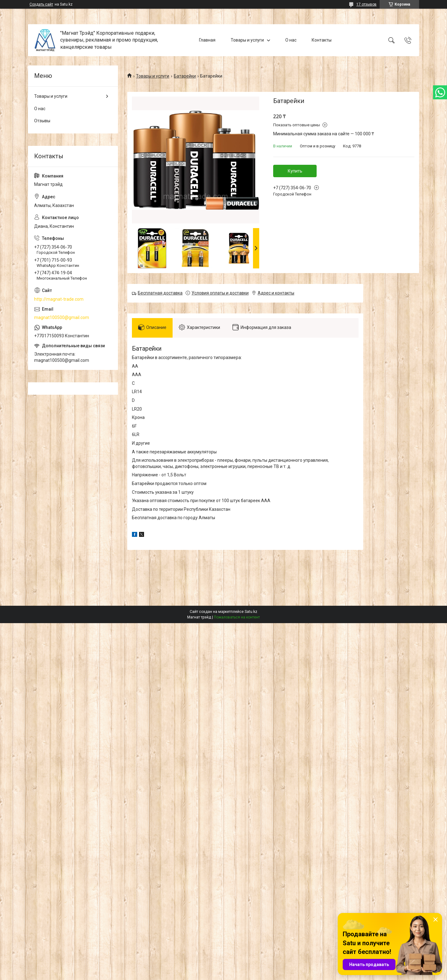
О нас (291, 40)
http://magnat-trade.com (59, 299)
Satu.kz (251, 612)
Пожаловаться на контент (237, 617)
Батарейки (185, 76)
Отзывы (42, 121)
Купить (295, 171)
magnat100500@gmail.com (62, 317)
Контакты (322, 40)
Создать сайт (41, 4)
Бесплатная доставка (160, 293)
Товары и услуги (247, 40)
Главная (207, 40)
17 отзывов (366, 4)
